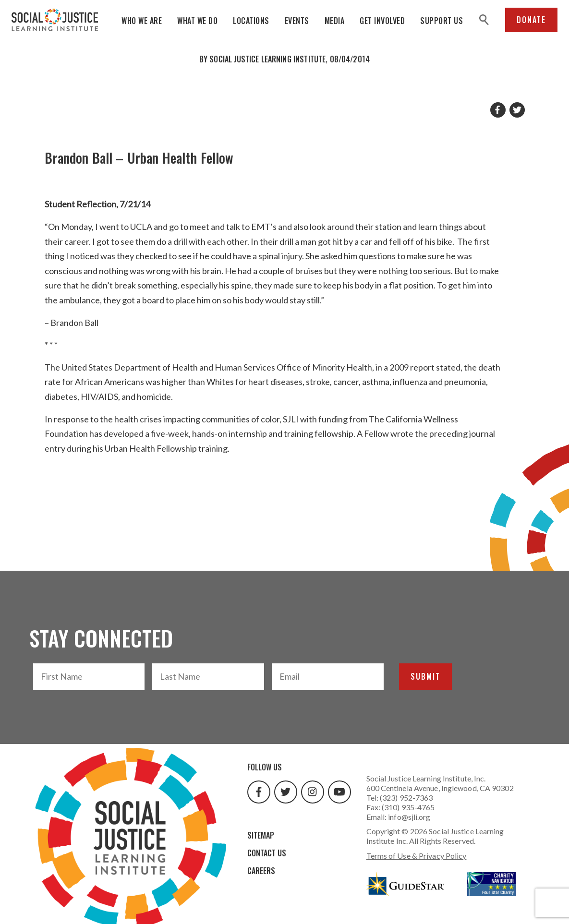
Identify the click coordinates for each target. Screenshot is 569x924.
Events (297, 21)
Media (335, 21)
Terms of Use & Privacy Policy (417, 856)
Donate (531, 20)
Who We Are (142, 21)
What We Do (197, 21)
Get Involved (382, 21)
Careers (261, 871)
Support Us (442, 21)
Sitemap (261, 835)
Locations (251, 21)
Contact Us (267, 853)
